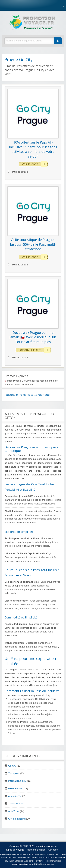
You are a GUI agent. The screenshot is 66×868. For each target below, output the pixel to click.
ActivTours (14, 811)
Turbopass (14, 773)
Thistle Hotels (15, 804)
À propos (53, 850)
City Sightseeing (17, 819)
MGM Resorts (16, 789)
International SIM (17, 781)
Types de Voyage (15, 850)
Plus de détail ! (18, 172)
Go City (12, 766)
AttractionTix (15, 796)
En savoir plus (47, 864)
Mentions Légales (36, 850)
